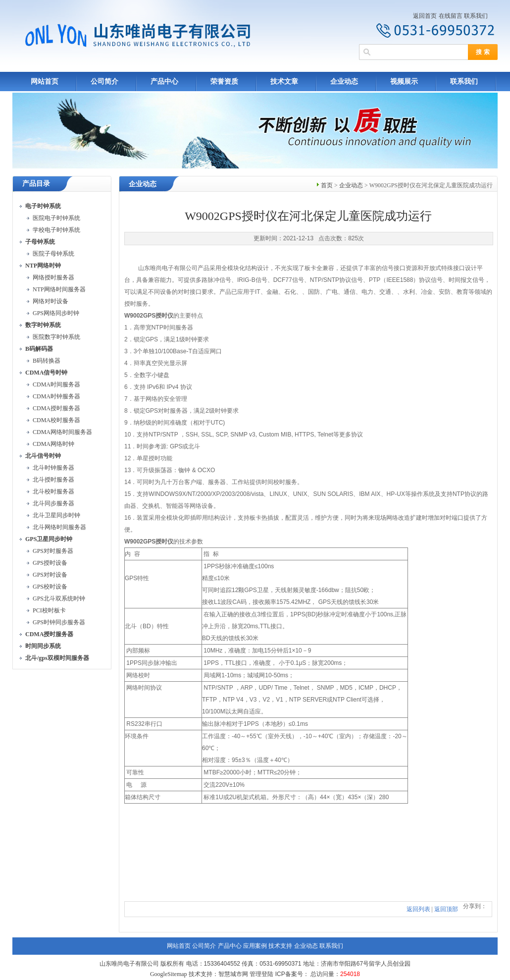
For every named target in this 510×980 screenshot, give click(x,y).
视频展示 (404, 82)
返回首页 (425, 16)
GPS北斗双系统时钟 (59, 599)
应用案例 (255, 946)
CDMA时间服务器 (56, 384)
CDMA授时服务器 (56, 408)
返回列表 (418, 909)
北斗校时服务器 (53, 491)
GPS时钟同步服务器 (59, 622)
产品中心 (164, 82)
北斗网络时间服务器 (59, 527)
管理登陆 (261, 974)
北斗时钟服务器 (53, 468)
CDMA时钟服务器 (56, 396)
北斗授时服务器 (53, 480)
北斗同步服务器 (53, 503)
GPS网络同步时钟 (56, 313)
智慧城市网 (233, 974)
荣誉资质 (224, 82)
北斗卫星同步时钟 (56, 515)
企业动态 (344, 82)
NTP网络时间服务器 (59, 289)
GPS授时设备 (50, 563)
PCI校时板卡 (49, 610)
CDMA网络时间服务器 (62, 432)
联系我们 (476, 16)
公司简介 (104, 82)
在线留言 (451, 16)
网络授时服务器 (53, 277)
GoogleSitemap (169, 974)
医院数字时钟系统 (56, 337)
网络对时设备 (51, 301)
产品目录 (36, 184)
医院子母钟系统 (53, 254)
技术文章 (284, 82)
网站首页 (45, 82)
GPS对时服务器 (53, 551)
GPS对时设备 (50, 575)
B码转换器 (47, 361)
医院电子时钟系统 (56, 218)
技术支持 (280, 946)
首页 (327, 185)
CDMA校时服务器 (56, 420)
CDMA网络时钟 (53, 444)
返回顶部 (446, 909)
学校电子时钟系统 (56, 230)
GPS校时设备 (50, 587)
